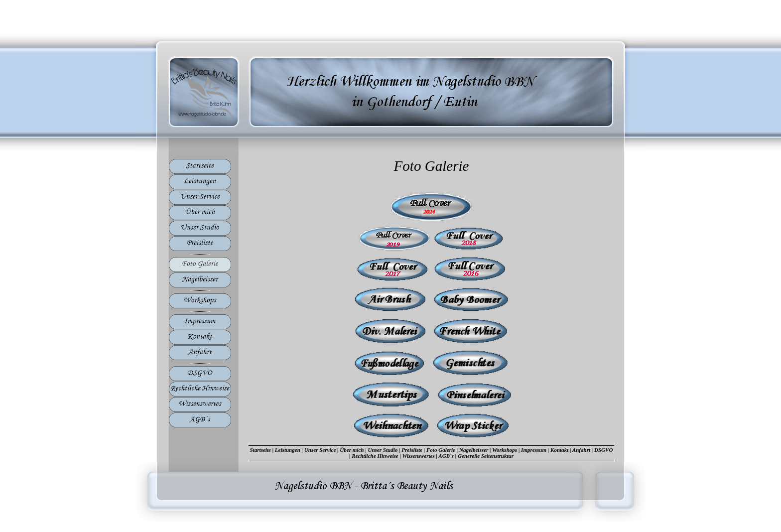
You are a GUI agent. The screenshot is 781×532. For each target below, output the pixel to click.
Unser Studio (383, 450)
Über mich (352, 450)
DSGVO (603, 450)
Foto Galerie (441, 450)
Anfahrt (581, 450)
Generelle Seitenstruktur (486, 456)
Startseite (260, 450)
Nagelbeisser (474, 450)
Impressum (534, 450)
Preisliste (412, 450)
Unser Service (320, 450)
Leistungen (288, 450)
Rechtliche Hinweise (375, 456)
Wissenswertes (419, 456)
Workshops (505, 450)
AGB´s (446, 456)
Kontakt (559, 450)
